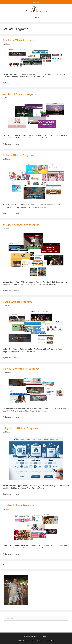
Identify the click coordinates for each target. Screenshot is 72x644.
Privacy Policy (44, 636)
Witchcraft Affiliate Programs (20, 94)
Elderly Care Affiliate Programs (21, 369)
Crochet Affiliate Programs (19, 505)
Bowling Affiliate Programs (19, 40)
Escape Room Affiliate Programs (22, 224)
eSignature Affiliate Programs (20, 428)
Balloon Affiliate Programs (18, 155)
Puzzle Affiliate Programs (18, 302)
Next (16, 565)
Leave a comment (12, 83)
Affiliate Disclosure (30, 636)
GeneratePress (49, 641)
